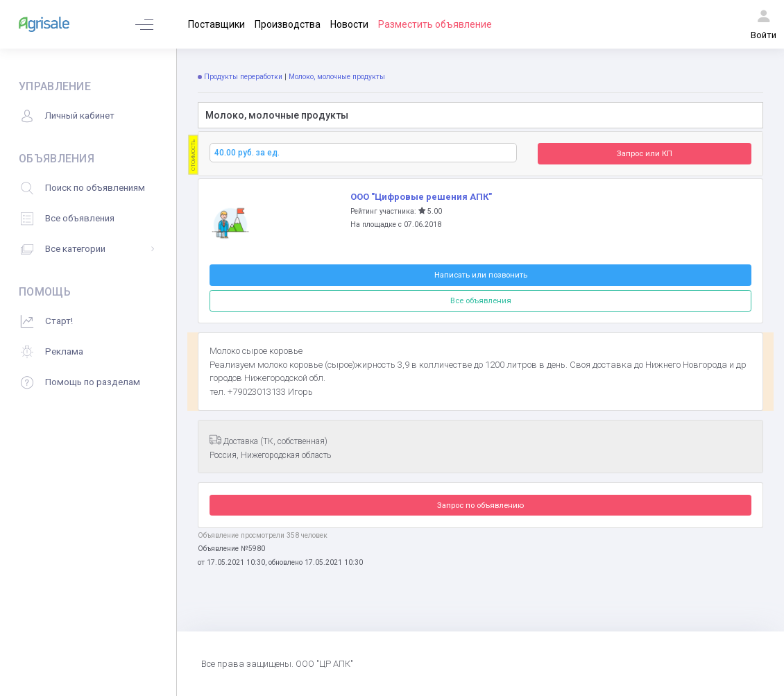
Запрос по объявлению (480, 505)
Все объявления (481, 300)
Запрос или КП (645, 153)
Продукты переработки (243, 77)
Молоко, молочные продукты (338, 77)
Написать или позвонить (481, 275)
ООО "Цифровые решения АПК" (421, 197)
